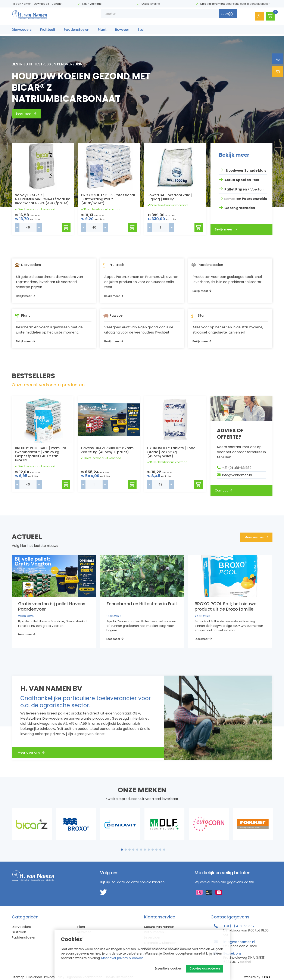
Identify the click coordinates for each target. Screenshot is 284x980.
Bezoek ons (232, 953)
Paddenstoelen (77, 32)
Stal (141, 32)
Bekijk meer (226, 229)
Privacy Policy (54, 977)
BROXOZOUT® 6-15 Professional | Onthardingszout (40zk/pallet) (108, 199)
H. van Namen (22, 4)
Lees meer (26, 114)
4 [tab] (133, 850)
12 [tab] (164, 850)
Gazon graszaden (240, 207)
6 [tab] (141, 850)
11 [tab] (160, 850)
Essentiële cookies (168, 968)
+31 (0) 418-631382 (237, 468)
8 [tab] (149, 850)
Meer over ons (34, 754)
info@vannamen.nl (237, 475)
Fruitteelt (48, 32)
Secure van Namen (159, 927)
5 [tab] (137, 850)
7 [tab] (145, 850)
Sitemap (18, 977)
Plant (102, 32)
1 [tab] (122, 850)
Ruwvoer (122, 32)
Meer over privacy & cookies (122, 958)
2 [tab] (126, 850)
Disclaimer (34, 977)
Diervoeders (22, 32)
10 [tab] (156, 850)
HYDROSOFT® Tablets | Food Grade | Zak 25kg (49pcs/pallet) (171, 452)
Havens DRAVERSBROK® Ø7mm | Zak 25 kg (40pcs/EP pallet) (108, 450)
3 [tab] (129, 850)
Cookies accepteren (205, 968)
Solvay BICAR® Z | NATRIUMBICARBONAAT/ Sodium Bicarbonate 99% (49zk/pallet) (43, 199)
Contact (57, 4)
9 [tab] (152, 850)
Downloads (41, 4)
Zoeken (217, 17)
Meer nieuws (256, 537)
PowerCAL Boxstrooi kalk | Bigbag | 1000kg (170, 197)
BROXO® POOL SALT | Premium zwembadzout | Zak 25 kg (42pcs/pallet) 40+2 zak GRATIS (40, 454)
